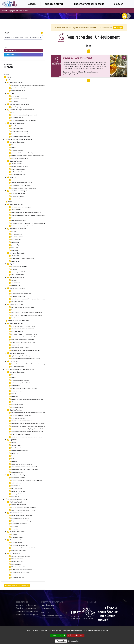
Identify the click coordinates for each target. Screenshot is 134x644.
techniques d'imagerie (17, 175)
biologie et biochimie (16, 332)
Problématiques (13, 553)
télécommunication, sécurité (18, 158)
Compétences (23, 55)
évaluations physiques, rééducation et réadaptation (24, 213)
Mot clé (6, 33)
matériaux (13, 461)
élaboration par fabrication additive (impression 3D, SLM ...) (27, 432)
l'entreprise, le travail (16, 562)
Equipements (10, 51)
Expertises (12, 264)
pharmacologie (14, 245)
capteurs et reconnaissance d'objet (20, 183)
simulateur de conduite (17, 169)
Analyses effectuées (15, 83)
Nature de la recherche (16, 277)
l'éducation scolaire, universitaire (19, 556)
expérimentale (14, 283)
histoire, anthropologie (16, 537)
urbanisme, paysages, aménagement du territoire (24, 359)
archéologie (13, 535)
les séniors (13, 102)
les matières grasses (16, 118)
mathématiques (15, 483)
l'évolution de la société (17, 567)
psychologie (13, 250)
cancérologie (14, 256)
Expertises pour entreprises (26, 608)
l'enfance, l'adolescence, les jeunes (20, 516)
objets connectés (15, 199)
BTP (11, 145)
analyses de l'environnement (18, 545)
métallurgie (13, 397)
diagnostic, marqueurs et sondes (20, 294)
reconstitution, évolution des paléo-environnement (24, 351)
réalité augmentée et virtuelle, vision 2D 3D (22, 188)
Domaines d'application (16, 123)
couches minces (15, 445)
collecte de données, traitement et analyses (22, 507)
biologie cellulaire (15, 234)
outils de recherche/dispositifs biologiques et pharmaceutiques (28, 299)
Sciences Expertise (54, 4)
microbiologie (14, 242)
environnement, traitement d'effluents (21, 383)
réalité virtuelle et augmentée (18, 167)
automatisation (14, 180)
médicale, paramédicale (17, 272)
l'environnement (15, 564)
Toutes (8, 67)
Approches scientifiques (16, 229)
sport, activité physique (16, 275)
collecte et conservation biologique (20, 207)
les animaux (14, 96)
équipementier (14, 386)
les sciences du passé (16, 367)
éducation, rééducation (17, 296)
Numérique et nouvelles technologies (19, 139)
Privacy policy (74, 641)
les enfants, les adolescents (18, 99)
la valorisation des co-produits (18, 134)
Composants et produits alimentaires (20, 110)
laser (11, 459)
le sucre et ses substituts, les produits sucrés (23, 115)
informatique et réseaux (17, 194)
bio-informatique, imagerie (18, 267)
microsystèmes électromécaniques (20, 464)
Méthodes (12, 177)
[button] (42, 33)
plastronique (14, 497)
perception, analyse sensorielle (19, 107)
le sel (11, 112)
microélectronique (15, 489)
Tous (7, 77)
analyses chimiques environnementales (22, 326)
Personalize (61, 641)
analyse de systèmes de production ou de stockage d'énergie (28, 413)
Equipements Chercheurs (18, 11)
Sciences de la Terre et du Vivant (17, 321)
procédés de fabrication (17, 91)
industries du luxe (15, 391)
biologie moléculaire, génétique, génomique (23, 334)
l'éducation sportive (15, 559)
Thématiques (13, 361)
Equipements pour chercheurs (27, 611)
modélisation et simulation (18, 491)
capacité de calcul (15, 164)
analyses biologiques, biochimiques (20, 421)
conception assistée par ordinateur (20, 185)
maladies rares (14, 261)
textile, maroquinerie (16, 407)
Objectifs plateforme (15, 305)
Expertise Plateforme (15, 161)
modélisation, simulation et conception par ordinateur (25, 437)
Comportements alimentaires (18, 104)
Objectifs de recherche (16, 288)
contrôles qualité (15, 210)
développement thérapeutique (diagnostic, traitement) (25, 315)
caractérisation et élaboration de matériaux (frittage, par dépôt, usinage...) (31, 426)
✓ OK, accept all (58, 635)
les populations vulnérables (18, 524)
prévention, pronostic (16, 302)
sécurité (12, 402)
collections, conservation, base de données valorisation (26, 337)
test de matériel (14, 318)
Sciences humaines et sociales (17, 499)
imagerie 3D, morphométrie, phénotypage (22, 340)
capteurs (12, 443)
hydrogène (13, 453)
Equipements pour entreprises (27, 615)
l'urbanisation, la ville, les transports (20, 570)
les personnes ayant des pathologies (20, 521)
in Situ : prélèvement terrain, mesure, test (22, 342)
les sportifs (13, 529)
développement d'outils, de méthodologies (22, 548)
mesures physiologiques (17, 221)
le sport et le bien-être (16, 578)
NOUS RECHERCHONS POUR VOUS (17, 585)
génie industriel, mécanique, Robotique (21, 153)
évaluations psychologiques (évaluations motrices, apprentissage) (29, 215)
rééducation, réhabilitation (17, 551)
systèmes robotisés (15, 172)
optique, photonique (16, 494)
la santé (12, 575)
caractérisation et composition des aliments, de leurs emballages (29, 85)
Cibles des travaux (14, 513)
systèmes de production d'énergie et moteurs (23, 470)
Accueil (34, 4)
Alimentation (11, 80)
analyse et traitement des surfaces (20, 415)
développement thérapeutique (18, 291)
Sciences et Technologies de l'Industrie (19, 369)
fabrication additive (15, 448)
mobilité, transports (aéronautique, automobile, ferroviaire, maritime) (29, 156)
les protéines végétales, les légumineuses (22, 121)
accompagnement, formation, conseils (21, 307)
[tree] (23, 67)
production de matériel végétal (19, 348)
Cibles (10, 93)
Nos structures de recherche (89, 4)
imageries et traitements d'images (20, 434)
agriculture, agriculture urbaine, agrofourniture (23, 356)
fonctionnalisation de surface (18, 451)
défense (12, 148)
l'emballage (13, 126)
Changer (118, 28)
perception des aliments (17, 88)
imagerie (12, 218)
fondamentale (14, 286)
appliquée (13, 280)
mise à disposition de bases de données (22, 510)
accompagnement (15, 543)
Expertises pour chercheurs (26, 605)
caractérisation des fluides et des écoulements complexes (27, 424)
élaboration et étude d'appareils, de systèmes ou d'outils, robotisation (30, 429)
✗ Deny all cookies (76, 635)
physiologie (13, 248)
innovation (13, 269)
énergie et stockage (16, 150)
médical (12, 394)
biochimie (13, 231)
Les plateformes (48, 608)
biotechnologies (14, 240)
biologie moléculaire (16, 237)
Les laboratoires (48, 605)
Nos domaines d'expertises (52, 616)
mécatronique (14, 486)
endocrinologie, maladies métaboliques (21, 259)
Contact (119, 4)
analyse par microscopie (17, 418)
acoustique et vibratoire (17, 478)
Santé (9, 202)
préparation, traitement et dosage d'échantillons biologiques (27, 223)
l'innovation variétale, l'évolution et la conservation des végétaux (28, 364)
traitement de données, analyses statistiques (23, 226)
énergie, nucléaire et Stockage (19, 380)
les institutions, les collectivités (19, 518)
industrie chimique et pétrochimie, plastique (23, 388)
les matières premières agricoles (19, 137)
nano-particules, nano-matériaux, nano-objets (23, 467)
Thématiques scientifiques (17, 191)
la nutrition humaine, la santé (18, 131)
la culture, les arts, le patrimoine (19, 572)
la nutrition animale (16, 129)
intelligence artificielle (16, 196)
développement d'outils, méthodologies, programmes (25, 313)
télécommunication (16, 405)
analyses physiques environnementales (21, 329)
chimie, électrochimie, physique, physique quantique (25, 480)
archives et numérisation (17, 505)
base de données (15, 310)
